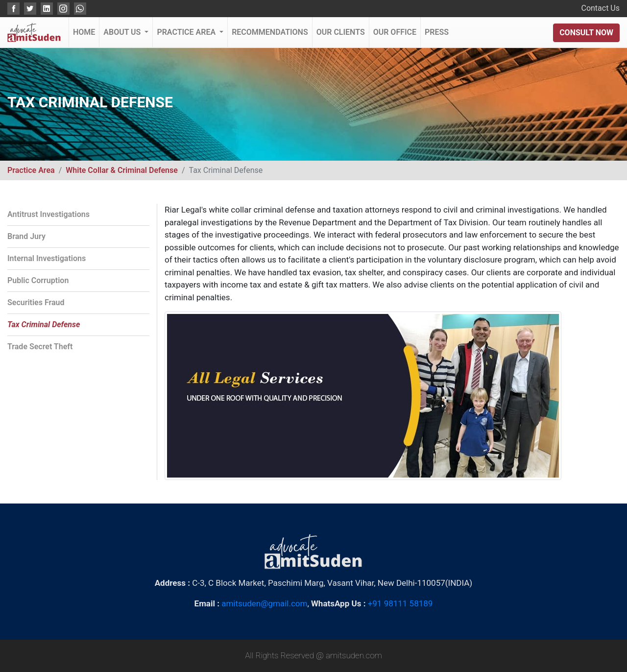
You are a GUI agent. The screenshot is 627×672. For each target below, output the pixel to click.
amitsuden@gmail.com (264, 603)
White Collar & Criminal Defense (122, 170)
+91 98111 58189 (400, 603)
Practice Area (31, 170)
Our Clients (341, 32)
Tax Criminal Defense (44, 324)
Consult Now (586, 33)
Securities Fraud (36, 302)
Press (437, 32)
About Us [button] (123, 32)
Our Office (395, 32)
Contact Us (600, 8)
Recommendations (270, 32)
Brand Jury (26, 236)
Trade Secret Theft (40, 347)
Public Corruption (38, 280)
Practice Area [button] (187, 32)
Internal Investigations (47, 258)
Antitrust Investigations (48, 214)
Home (86, 29)
